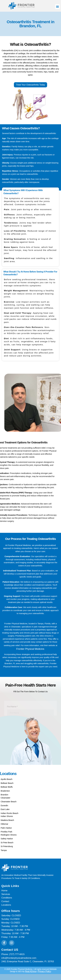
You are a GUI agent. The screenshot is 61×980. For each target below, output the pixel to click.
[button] (57, 7)
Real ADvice (31, 965)
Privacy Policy (45, 965)
